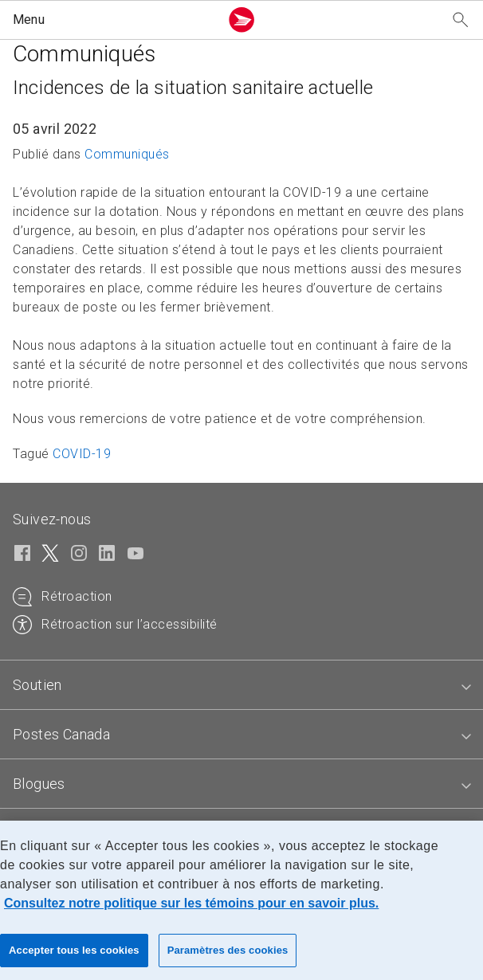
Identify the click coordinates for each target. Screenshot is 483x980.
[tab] (241, 685)
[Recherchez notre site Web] (461, 20)
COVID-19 (82, 454)
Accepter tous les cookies (74, 950)
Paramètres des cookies (228, 950)
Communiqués (127, 154)
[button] (113, 20)
